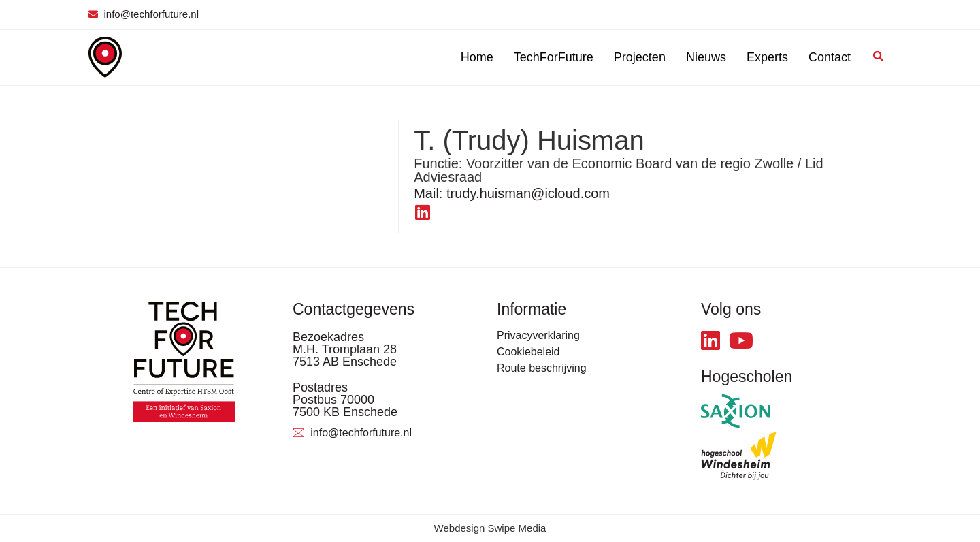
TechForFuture (554, 57)
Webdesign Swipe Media (490, 528)
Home (477, 57)
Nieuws (706, 57)
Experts (767, 57)
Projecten (640, 57)
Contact (830, 57)
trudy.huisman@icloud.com (512, 193)
